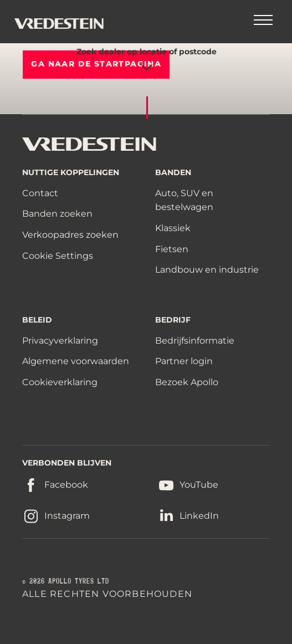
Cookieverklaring (60, 382)
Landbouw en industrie (207, 270)
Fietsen (172, 249)
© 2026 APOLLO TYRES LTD (66, 581)
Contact (40, 193)
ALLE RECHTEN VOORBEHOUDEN (107, 594)
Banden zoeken (57, 214)
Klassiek (173, 228)
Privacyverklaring (60, 341)
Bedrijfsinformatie (195, 341)
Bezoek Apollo (187, 382)
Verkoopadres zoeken (70, 235)
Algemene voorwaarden (76, 361)
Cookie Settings (58, 256)
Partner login (184, 361)
